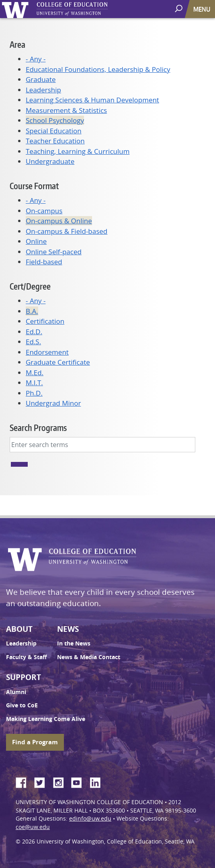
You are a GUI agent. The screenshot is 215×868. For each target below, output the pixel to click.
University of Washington (17, 9)
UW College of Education (86, 9)
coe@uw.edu (33, 827)
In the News (74, 643)
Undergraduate (50, 161)
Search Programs (38, 428)
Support (24, 677)
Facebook (24, 781)
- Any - (36, 59)
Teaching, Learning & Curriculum (78, 151)
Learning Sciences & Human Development (92, 100)
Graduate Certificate (58, 362)
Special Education (54, 131)
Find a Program (35, 742)
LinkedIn (98, 781)
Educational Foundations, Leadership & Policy (98, 69)
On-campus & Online (59, 221)
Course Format (34, 186)
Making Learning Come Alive (46, 719)
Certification (45, 321)
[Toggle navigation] (203, 9)
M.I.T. (34, 383)
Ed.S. (33, 342)
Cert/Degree (30, 286)
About (19, 629)
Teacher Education (55, 141)
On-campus (44, 211)
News (68, 629)
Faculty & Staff (26, 657)
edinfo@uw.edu (90, 819)
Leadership (43, 90)
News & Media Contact (89, 657)
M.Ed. (35, 373)
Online (36, 241)
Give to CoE (22, 705)
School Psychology (55, 120)
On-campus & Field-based (67, 231)
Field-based (44, 262)
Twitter (43, 781)
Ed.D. (34, 332)
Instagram (61, 781)
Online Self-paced (54, 252)
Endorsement (47, 352)
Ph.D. (34, 393)
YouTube (80, 781)
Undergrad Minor (53, 403)
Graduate (41, 79)
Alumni (16, 692)
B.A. (32, 311)
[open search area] (179, 9)
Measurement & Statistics (66, 110)
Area (17, 44)
